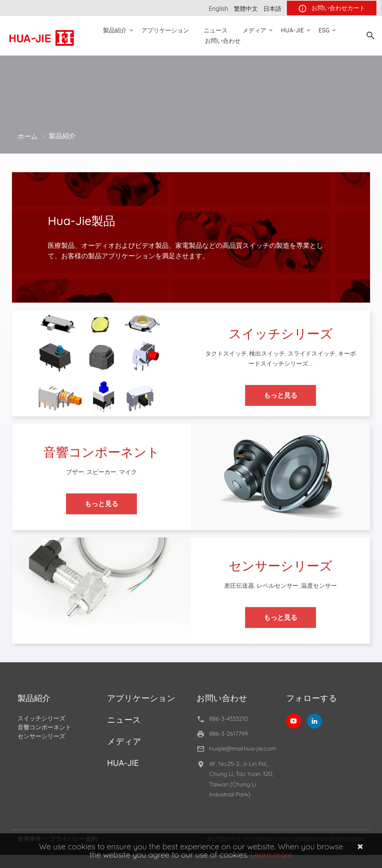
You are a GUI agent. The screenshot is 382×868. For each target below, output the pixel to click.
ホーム (28, 136)
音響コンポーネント (44, 727)
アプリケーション (165, 30)
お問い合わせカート (332, 9)
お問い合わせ (223, 41)
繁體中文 (246, 9)
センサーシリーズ (41, 736)
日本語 (272, 9)
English (219, 9)
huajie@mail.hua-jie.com (242, 748)
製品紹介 (115, 30)
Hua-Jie (292, 30)
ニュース (216, 30)
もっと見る (281, 402)
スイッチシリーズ (41, 718)
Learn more (271, 855)
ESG (324, 30)
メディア (254, 30)
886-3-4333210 (228, 719)
